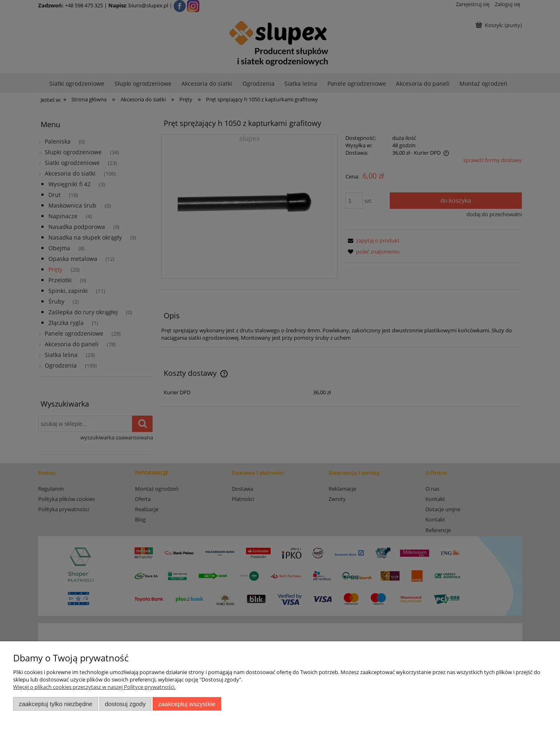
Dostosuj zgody (125, 704)
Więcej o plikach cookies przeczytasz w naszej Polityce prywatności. (94, 687)
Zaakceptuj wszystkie (187, 704)
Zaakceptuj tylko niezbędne (56, 704)
